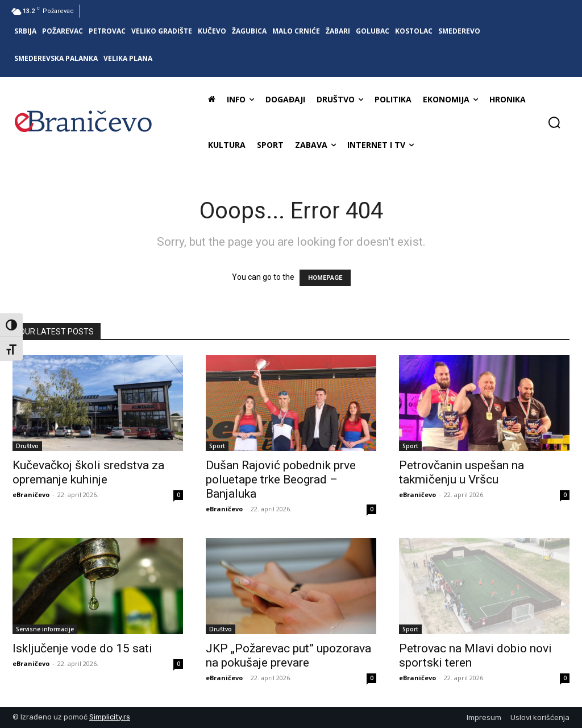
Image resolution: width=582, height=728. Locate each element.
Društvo (27, 446)
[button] (554, 122)
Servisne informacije (45, 629)
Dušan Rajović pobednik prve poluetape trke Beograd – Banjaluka (281, 479)
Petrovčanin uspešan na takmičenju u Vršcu (462, 472)
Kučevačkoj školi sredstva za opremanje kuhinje (88, 472)
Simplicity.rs (110, 717)
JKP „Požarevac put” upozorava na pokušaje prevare (288, 655)
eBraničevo (31, 495)
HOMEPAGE (325, 278)
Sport (217, 446)
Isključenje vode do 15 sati (82, 648)
